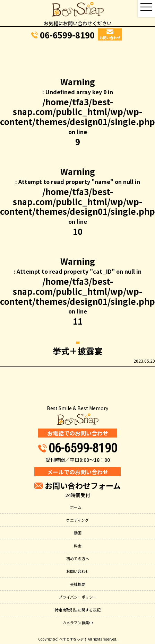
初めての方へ (78, 558)
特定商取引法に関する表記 (78, 610)
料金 (78, 546)
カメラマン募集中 (78, 623)
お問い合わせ (78, 571)
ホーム (76, 507)
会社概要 (78, 584)
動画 (78, 533)
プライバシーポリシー (78, 597)
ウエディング (77, 520)
